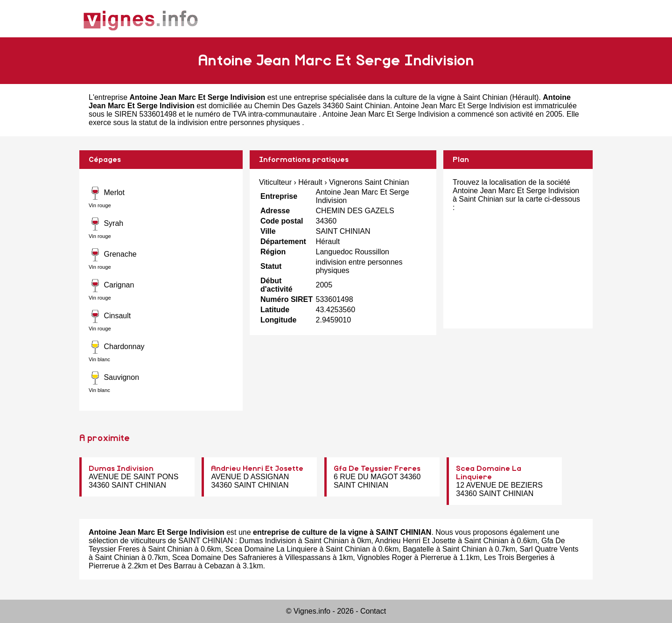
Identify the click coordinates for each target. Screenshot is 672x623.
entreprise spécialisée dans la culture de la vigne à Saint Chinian (401, 97)
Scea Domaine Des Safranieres (224, 557)
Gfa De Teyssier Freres (377, 469)
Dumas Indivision (121, 469)
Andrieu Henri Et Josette (257, 469)
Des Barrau (177, 566)
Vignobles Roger (385, 557)
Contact (373, 611)
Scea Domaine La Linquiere (271, 549)
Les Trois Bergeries (516, 557)
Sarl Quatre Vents (549, 549)
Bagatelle (418, 549)
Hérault (525, 97)
